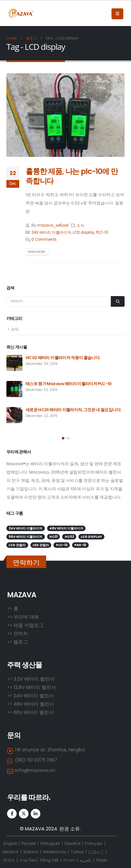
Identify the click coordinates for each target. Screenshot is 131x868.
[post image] (65, 115)
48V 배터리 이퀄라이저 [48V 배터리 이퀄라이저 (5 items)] (66, 528)
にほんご (96, 852)
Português (50, 843)
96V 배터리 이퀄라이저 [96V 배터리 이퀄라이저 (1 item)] (25, 537)
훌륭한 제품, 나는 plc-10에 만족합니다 (72, 176)
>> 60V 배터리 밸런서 (30, 712)
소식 (80, 225)
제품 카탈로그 (29, 625)
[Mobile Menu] (117, 14)
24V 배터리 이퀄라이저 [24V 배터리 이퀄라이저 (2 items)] (25, 528)
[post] (14, 363)
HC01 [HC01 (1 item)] (53, 537)
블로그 (21, 642)
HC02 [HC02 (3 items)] (69, 537)
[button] (63, 438)
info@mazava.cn (35, 770)
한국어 (9, 860)
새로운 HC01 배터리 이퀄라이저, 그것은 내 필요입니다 (73, 410)
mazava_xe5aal (53, 225)
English (11, 843)
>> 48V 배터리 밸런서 (31, 704)
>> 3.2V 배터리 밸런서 (31, 679)
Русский (29, 843)
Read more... (38, 252)
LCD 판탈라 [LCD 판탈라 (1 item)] (17, 545)
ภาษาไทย (28, 860)
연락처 (21, 633)
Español (73, 843)
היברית (69, 860)
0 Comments (44, 240)
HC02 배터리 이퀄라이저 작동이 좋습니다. (63, 358)
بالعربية (86, 860)
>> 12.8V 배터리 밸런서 (32, 687)
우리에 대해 (26, 617)
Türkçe (78, 852)
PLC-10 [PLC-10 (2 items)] (62, 545)
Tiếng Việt (49, 860)
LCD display (84, 232)
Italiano (31, 852)
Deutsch (11, 852)
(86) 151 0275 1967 (36, 760)
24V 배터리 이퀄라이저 (51, 232)
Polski (102, 860)
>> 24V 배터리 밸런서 (30, 696)
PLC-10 (102, 232)
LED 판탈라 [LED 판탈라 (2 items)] (41, 545)
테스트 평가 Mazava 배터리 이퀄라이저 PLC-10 (69, 384)
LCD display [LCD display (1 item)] (91, 537)
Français (94, 843)
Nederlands (55, 852)
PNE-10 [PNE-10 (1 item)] (80, 545)
